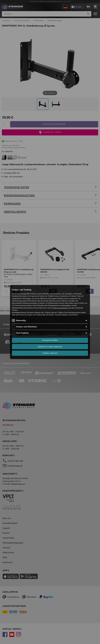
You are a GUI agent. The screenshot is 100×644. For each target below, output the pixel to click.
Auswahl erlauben (50, 340)
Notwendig (21, 320)
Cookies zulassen (50, 353)
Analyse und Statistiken (26, 327)
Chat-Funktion (22, 333)
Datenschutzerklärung (61, 308)
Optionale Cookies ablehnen (50, 346)
